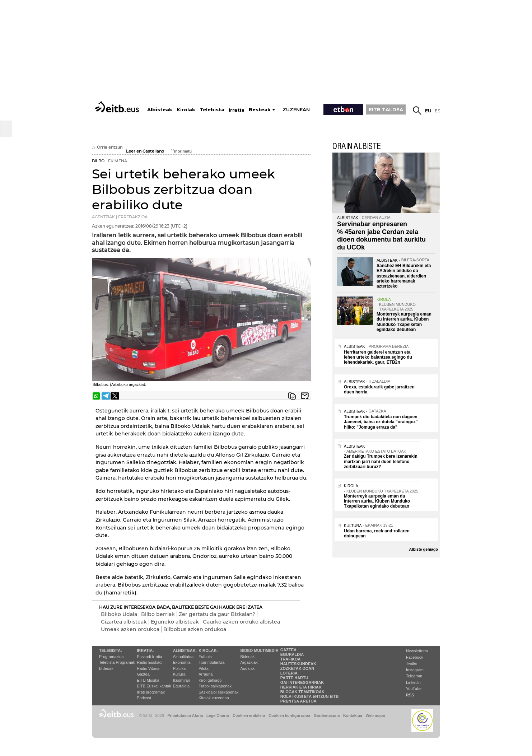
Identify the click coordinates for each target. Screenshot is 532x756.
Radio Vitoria (148, 668)
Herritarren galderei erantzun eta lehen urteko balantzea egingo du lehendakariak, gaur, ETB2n (378, 357)
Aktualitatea (183, 657)
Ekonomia (182, 662)
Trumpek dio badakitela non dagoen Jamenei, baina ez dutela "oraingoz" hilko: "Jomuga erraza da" (381, 422)
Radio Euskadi (150, 662)
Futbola (205, 657)
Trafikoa (291, 659)
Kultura (179, 674)
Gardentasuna (327, 715)
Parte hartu (294, 678)
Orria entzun (107, 147)
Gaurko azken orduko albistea (241, 622)
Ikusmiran (182, 680)
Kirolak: (208, 650)
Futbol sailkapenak (215, 686)
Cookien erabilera (249, 715)
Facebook (415, 657)
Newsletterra (417, 651)
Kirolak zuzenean (214, 698)
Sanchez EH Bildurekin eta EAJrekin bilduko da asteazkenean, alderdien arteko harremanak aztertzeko (404, 276)
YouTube (414, 689)
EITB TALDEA (386, 109)
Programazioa (111, 657)
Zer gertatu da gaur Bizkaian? (217, 614)
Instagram (415, 670)
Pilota (204, 668)
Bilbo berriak (158, 614)
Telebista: (111, 650)
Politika (179, 668)
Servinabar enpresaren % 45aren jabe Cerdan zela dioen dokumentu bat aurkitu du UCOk (381, 236)
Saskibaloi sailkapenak (218, 692)
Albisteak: (185, 650)
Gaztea (143, 674)
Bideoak (106, 668)
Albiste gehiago (424, 549)
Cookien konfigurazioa (289, 715)
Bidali (305, 396)
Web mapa (375, 715)
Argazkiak (249, 662)
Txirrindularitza (211, 662)
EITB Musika (148, 680)
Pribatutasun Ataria (185, 715)
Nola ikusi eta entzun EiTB (310, 696)
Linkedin (413, 682)
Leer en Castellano (145, 151)
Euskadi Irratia (149, 657)
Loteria (289, 673)
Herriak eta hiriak (301, 687)
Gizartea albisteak (124, 622)
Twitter (412, 663)
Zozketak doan (297, 668)
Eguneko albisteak (175, 622)
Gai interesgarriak (302, 682)
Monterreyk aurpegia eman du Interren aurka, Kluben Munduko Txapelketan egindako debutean (404, 322)
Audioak (248, 668)
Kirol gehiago (210, 680)
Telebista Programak (117, 662)
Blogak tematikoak (302, 692)
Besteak (260, 110)
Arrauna (206, 674)
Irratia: (145, 650)
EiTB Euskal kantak (154, 686)
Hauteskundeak (298, 664)
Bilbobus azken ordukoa (195, 629)
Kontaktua (353, 715)
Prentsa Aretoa (298, 701)
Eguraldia (181, 686)
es (437, 111)
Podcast (144, 698)
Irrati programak (151, 692)
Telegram (414, 676)
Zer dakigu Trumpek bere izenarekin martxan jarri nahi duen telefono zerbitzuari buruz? (381, 461)
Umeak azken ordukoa (130, 629)
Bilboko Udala (119, 614)
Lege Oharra (218, 715)
